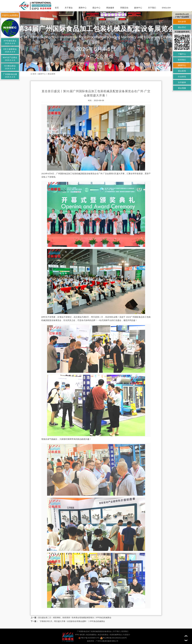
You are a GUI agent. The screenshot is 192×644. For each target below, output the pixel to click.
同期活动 (124, 8)
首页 (57, 8)
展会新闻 (51, 74)
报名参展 (182, 22)
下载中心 (182, 54)
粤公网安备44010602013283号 (114, 638)
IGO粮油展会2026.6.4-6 (10, 67)
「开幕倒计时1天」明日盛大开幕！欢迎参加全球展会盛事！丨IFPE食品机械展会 (72, 621)
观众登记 (182, 27)
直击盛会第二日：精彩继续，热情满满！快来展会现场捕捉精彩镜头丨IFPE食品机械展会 (75, 618)
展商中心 (83, 8)
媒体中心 (138, 8)
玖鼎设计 (127, 635)
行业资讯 (182, 77)
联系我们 (125, 631)
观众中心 (96, 8)
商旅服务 (110, 8)
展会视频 (182, 88)
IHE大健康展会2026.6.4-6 (10, 50)
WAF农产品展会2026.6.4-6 (10, 59)
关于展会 (69, 8)
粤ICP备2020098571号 (89, 638)
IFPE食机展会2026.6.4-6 (10, 42)
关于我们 (152, 8)
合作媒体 (182, 82)
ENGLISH (166, 8)
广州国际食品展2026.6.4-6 (10, 76)
